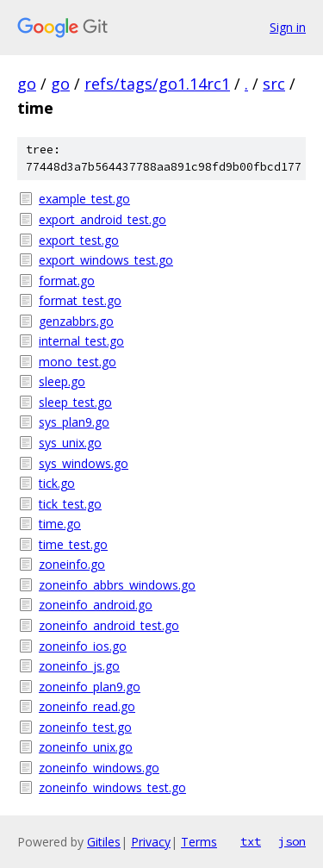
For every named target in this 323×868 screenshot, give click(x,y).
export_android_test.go (102, 219)
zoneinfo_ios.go (83, 646)
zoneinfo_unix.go (86, 747)
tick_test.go (70, 504)
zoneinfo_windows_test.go (112, 787)
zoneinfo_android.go (96, 605)
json (292, 841)
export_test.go (79, 240)
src (274, 84)
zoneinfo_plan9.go (90, 687)
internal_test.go (81, 341)
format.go (67, 281)
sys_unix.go (70, 443)
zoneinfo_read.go (87, 706)
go (27, 84)
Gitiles (104, 842)
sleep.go (62, 381)
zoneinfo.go (72, 564)
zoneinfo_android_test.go (109, 625)
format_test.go (80, 300)
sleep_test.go (75, 402)
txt (251, 841)
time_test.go (73, 544)
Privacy (151, 842)
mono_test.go (78, 362)
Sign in (288, 27)
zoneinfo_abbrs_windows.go (117, 585)
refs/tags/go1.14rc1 (157, 84)
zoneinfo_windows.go (99, 768)
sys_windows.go (84, 463)
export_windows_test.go (106, 260)
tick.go (57, 483)
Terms (199, 842)
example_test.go (84, 199)
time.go (60, 524)
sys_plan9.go (74, 422)
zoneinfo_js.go (79, 666)
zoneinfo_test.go (85, 727)
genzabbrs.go (76, 321)
